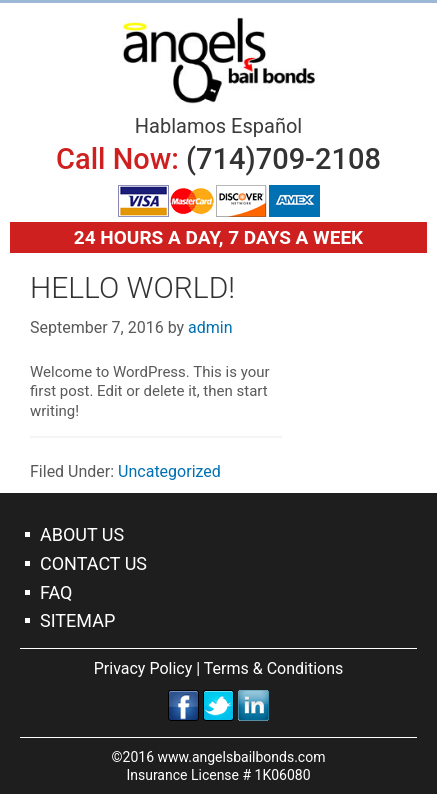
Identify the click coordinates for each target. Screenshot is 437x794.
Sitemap (77, 620)
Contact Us (93, 563)
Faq (56, 592)
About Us (82, 534)
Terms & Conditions (274, 668)
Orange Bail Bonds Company (219, 60)
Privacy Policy (143, 668)
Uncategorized (169, 471)
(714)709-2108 (283, 159)
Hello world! (132, 287)
